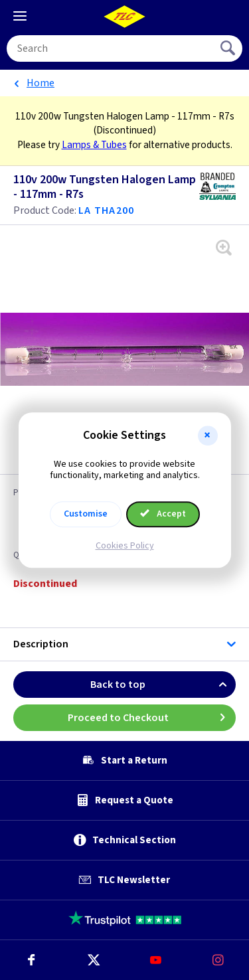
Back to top (163, 685)
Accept (163, 514)
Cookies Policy (125, 546)
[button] (208, 436)
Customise (86, 514)
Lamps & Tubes (94, 145)
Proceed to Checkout (152, 718)
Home (41, 83)
